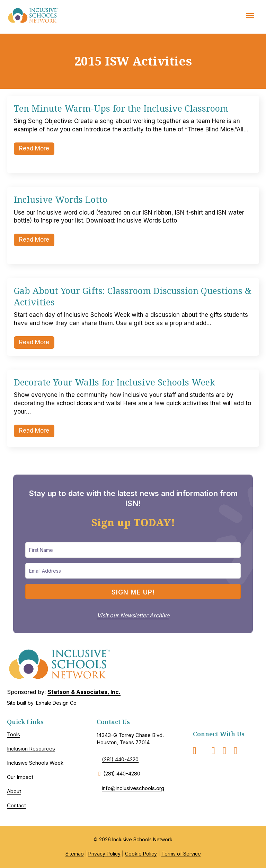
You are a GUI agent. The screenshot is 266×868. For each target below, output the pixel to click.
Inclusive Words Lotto (61, 199)
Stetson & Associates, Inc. (84, 692)
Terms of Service (181, 854)
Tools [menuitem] (14, 734)
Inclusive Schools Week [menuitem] (35, 763)
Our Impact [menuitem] (20, 777)
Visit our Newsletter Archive (133, 615)
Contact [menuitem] (16, 805)
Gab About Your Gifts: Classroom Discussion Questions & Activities (133, 296)
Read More (37, 148)
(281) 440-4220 (120, 759)
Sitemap (75, 854)
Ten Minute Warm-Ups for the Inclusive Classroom (121, 108)
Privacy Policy (104, 854)
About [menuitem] (14, 791)
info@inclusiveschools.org (133, 788)
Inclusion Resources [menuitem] (31, 749)
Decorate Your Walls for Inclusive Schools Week (114, 382)
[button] (133, 592)
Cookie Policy (141, 854)
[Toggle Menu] (250, 15)
